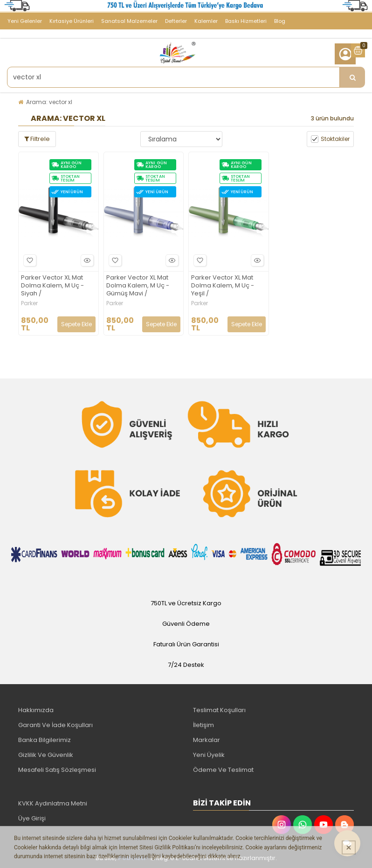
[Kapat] (349, 847)
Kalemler (206, 21)
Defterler (176, 21)
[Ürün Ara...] (352, 77)
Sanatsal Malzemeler (129, 21)
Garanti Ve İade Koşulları (55, 725)
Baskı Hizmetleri (246, 21)
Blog (280, 21)
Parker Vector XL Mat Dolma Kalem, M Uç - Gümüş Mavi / (138, 286)
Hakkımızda (36, 710)
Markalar (207, 740)
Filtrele (37, 139)
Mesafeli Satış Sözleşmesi (57, 770)
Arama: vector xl (49, 102)
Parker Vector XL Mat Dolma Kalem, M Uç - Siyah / (52, 286)
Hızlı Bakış (86, 260)
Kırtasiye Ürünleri (72, 21)
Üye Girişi (32, 818)
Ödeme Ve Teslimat (223, 770)
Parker (29, 303)
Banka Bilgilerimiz (45, 740)
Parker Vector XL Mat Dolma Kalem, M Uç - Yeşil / (223, 286)
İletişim (203, 725)
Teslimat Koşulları (219, 710)
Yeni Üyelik (209, 755)
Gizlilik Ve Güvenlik (46, 755)
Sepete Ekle (76, 324)
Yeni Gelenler (25, 21)
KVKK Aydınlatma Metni (53, 803)
